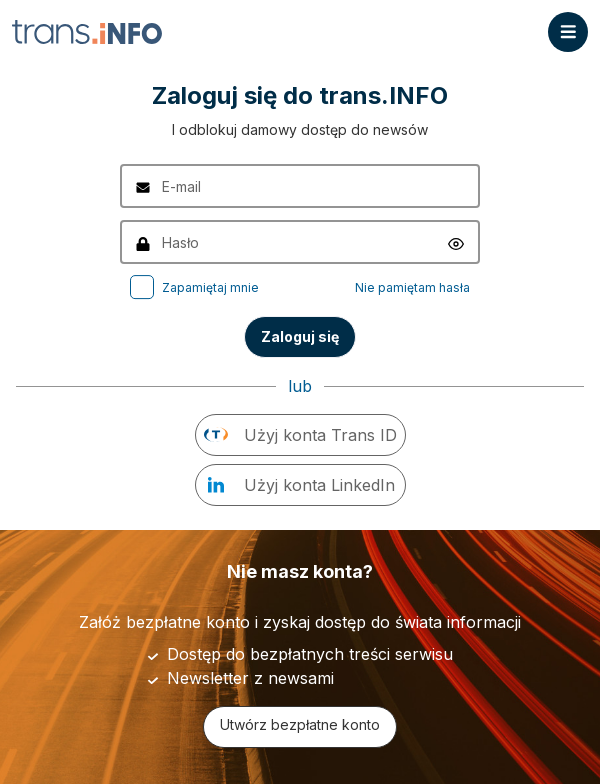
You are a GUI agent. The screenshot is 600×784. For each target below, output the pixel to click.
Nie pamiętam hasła (412, 287)
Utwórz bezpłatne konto (300, 724)
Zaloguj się (300, 336)
